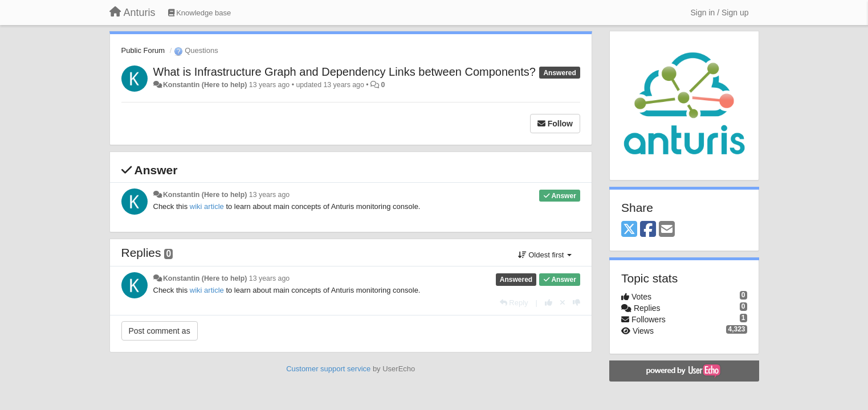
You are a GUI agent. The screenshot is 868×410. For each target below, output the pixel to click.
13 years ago (269, 195)
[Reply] (514, 303)
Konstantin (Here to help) (205, 85)
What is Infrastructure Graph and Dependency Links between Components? (345, 72)
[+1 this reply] (549, 303)
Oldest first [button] (545, 255)
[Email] (667, 230)
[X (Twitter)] (629, 230)
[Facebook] (648, 230)
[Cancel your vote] (563, 303)
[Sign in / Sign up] (720, 13)
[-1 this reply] (576, 303)
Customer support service (328, 369)
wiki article (207, 206)
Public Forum (143, 50)
